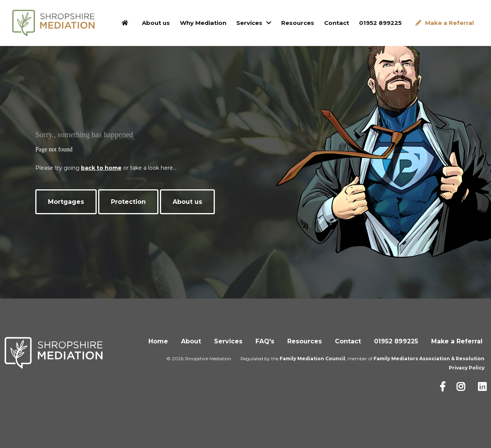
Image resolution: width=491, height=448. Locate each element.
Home (158, 341)
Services (249, 23)
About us (156, 23)
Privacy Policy (467, 368)
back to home (101, 168)
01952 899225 (380, 23)
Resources (298, 23)
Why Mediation (203, 23)
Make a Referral (449, 23)
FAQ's (265, 341)
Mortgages (66, 202)
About (191, 341)
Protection (128, 202)
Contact (337, 23)
